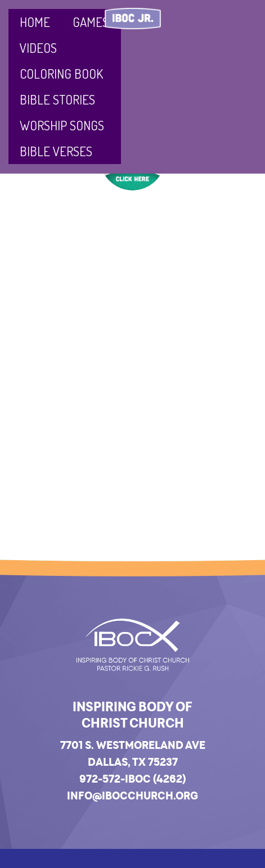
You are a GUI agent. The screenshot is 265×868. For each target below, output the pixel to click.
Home (35, 22)
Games (91, 22)
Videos (38, 47)
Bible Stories (57, 99)
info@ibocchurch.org (132, 796)
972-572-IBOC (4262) (132, 779)
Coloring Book (61, 73)
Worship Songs (62, 125)
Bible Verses (56, 151)
